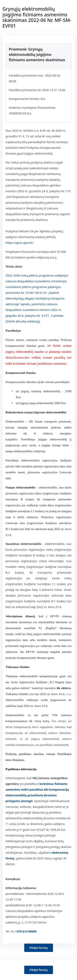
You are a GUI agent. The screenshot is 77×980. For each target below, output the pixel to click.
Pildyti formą (39, 948)
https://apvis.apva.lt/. (20, 243)
